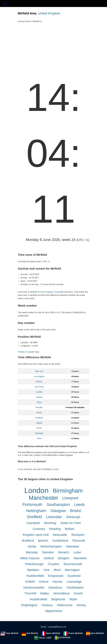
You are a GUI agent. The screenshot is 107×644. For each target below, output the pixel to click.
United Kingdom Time (49, 292)
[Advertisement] (53, 48)
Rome (39, 428)
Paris (39, 438)
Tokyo (39, 402)
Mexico (39, 382)
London (39, 392)
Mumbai (39, 407)
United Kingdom (49, 13)
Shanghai (39, 433)
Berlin (39, 413)
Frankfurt (39, 418)
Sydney (39, 397)
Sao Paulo (39, 387)
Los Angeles (39, 376)
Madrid (39, 423)
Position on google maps (29, 352)
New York (39, 371)
